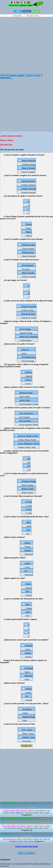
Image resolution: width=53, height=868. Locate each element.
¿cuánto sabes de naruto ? (12, 136)
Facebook (27, 11)
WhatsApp (36, 11)
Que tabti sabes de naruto (14, 826)
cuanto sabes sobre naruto (15, 811)
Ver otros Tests (32, 16)
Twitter (18, 11)
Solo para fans (6, 144)
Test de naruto (9, 839)
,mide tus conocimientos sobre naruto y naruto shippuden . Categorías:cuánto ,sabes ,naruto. (27, 813)
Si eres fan (6, 834)
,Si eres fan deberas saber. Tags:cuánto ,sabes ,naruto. (27, 835)
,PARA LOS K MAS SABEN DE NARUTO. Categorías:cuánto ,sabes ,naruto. (27, 840)
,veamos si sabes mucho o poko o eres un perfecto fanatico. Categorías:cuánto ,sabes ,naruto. (27, 828)
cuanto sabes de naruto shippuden (17, 818)
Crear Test (17, 16)
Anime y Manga (7, 140)
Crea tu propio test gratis (26, 846)
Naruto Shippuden (9, 803)
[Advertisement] (26, 44)
